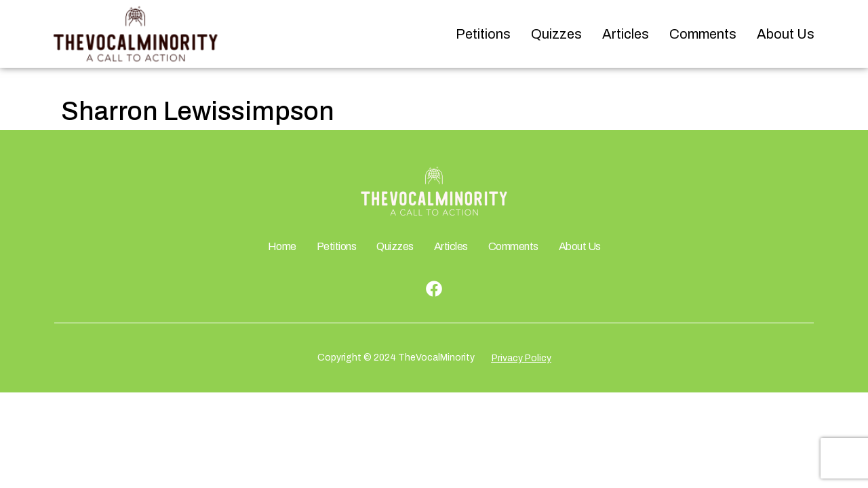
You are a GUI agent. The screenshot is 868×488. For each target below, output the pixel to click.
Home (282, 246)
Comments (703, 34)
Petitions (483, 34)
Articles (626, 34)
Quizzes (556, 34)
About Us (786, 34)
